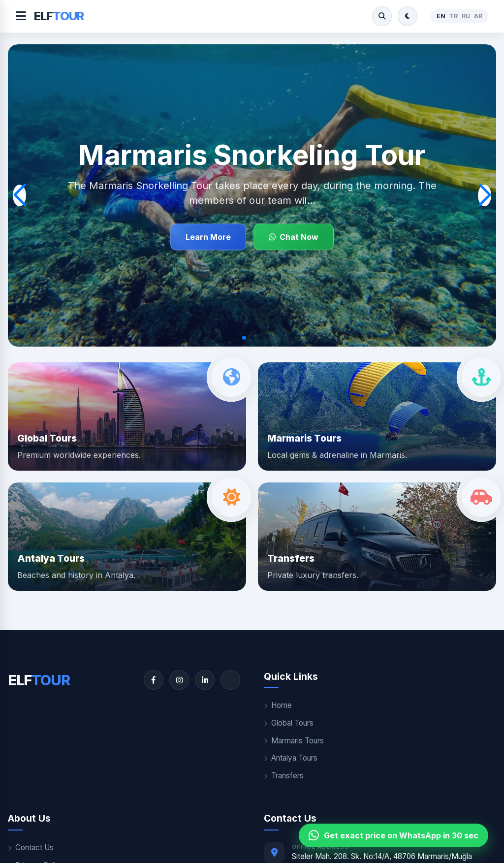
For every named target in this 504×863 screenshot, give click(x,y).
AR (478, 16)
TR (454, 16)
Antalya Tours (291, 758)
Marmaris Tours (294, 741)
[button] (244, 338)
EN (441, 16)
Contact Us (31, 847)
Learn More (208, 237)
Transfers (284, 776)
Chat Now (294, 237)
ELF (59, 16)
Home (278, 705)
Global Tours (289, 723)
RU (466, 16)
